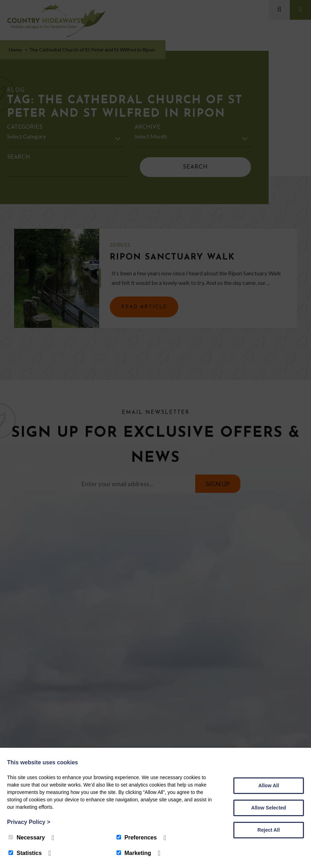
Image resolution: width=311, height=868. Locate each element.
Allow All (269, 786)
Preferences (137, 838)
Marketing (134, 853)
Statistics (25, 853)
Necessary (27, 838)
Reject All (268, 830)
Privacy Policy (29, 822)
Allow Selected (269, 808)
